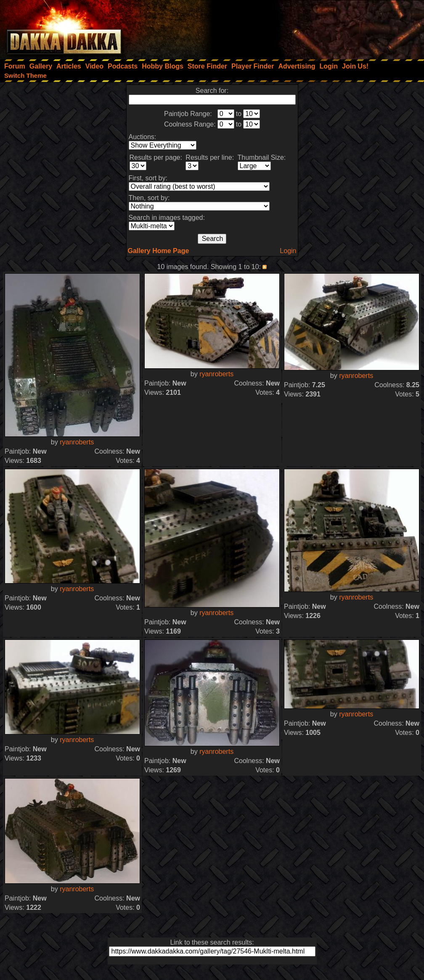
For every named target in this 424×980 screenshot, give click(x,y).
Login (288, 251)
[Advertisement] (311, 27)
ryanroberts (77, 442)
